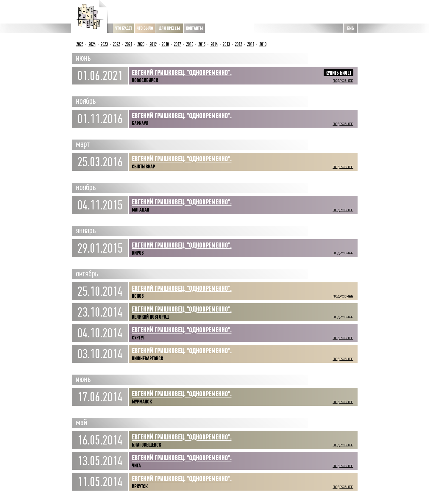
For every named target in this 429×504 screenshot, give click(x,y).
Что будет (124, 28)
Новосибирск (145, 80)
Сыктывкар (143, 167)
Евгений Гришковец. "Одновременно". (182, 202)
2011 (251, 44)
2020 (141, 44)
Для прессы (169, 28)
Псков (138, 296)
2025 (80, 44)
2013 (226, 44)
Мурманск (142, 402)
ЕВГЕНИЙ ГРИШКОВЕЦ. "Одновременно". (182, 73)
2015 (202, 44)
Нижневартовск (148, 359)
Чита (136, 466)
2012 (238, 44)
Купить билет (338, 73)
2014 (214, 44)
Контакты (194, 28)
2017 (177, 44)
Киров (138, 253)
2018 (165, 44)
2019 (153, 44)
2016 (190, 44)
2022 (116, 44)
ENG (350, 28)
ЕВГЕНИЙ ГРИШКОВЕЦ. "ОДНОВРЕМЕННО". (182, 159)
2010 (263, 44)
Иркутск (140, 486)
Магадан (141, 210)
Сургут (138, 338)
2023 (104, 44)
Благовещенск (146, 445)
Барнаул (140, 123)
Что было (145, 28)
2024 (92, 44)
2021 (129, 44)
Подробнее (343, 81)
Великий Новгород (150, 317)
